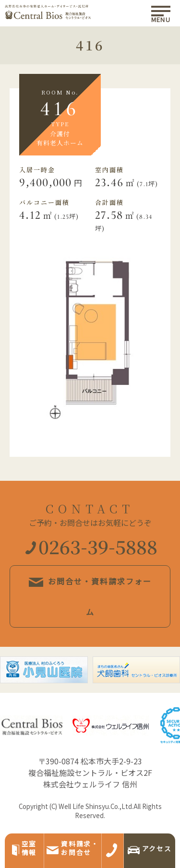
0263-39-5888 (91, 546)
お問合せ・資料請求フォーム (90, 596)
